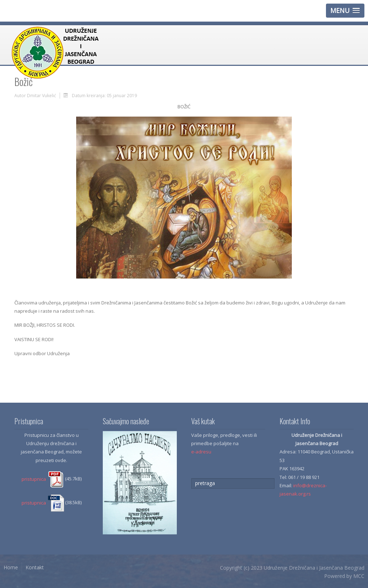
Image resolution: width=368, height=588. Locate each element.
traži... (191, 478)
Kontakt (35, 567)
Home (11, 567)
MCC (359, 576)
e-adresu (201, 452)
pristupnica (43, 479)
